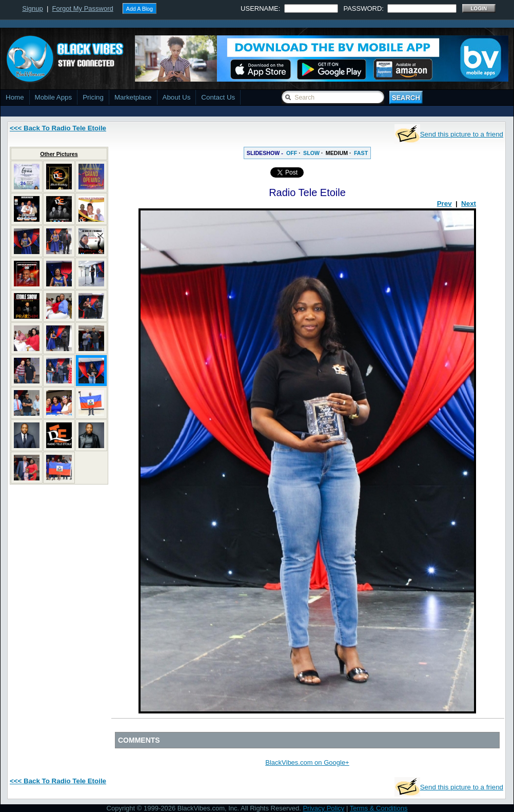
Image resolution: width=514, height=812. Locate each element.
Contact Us (218, 97)
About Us (177, 97)
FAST (361, 153)
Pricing (93, 97)
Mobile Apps (54, 97)
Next (469, 204)
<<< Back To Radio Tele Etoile (58, 128)
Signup (32, 8)
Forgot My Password (83, 8)
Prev (444, 204)
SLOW (311, 153)
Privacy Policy (323, 808)
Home (15, 97)
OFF (292, 153)
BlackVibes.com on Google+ (307, 762)
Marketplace (133, 97)
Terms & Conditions (379, 808)
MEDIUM (337, 153)
